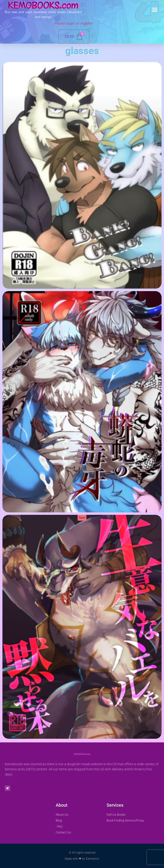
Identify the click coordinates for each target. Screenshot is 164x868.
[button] (155, 10)
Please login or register (74, 23)
